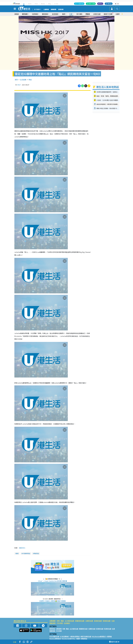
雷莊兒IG (22, 548)
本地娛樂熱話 (26, 553)
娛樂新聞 (53, 10)
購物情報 (45, 14)
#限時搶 (109, 636)
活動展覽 (52, 621)
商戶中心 (100, 4)
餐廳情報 (52, 623)
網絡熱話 (36, 553)
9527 (19, 85)
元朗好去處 (89, 621)
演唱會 (17, 14)
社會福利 (67, 623)
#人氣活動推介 (65, 636)
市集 (58, 621)
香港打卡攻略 (108, 14)
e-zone (56, 4)
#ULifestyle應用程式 (99, 636)
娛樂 (64, 14)
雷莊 (17, 553)
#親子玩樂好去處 (86, 636)
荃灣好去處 (98, 621)
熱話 (30, 80)
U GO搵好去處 (80, 4)
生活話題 (23, 80)
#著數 (78, 639)
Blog (50, 4)
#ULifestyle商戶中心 (68, 639)
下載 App (109, 4)
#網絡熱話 (84, 639)
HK (24, 4)
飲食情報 (55, 14)
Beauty (43, 4)
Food (36, 4)
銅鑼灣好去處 (80, 621)
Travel (30, 4)
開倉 (62, 621)
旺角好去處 (107, 621)
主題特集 (118, 14)
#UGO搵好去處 (54, 636)
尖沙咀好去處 (69, 621)
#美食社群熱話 (75, 636)
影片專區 (79, 14)
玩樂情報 (35, 14)
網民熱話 (52, 629)
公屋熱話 (46, 10)
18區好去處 (97, 14)
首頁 (16, 80)
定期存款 (61, 10)
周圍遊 (88, 14)
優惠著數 (25, 14)
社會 (71, 14)
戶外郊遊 (60, 623)
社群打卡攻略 (92, 4)
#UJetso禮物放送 (55, 639)
